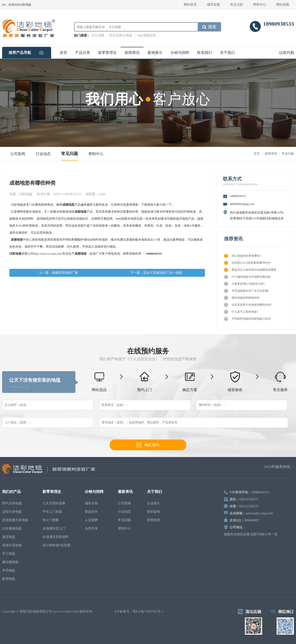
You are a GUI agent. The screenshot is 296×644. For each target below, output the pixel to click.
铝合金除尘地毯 (121, 35)
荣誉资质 (154, 520)
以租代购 (287, 53)
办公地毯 (98, 35)
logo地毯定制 (146, 35)
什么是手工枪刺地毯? (241, 312)
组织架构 (154, 512)
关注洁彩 (236, 5)
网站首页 (190, 5)
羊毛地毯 (9, 570)
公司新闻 (18, 154)
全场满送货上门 (54, 528)
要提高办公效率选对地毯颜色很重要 (250, 270)
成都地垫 (68, 205)
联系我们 (204, 53)
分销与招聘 (180, 53)
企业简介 (154, 503)
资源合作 (91, 512)
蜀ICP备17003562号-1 (148, 611)
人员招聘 (91, 520)
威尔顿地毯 (10, 562)
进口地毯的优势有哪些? (242, 256)
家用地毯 (9, 579)
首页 (63, 53)
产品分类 (83, 53)
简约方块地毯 (12, 503)
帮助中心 (260, 5)
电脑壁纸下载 (104, 611)
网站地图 (283, 5)
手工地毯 (9, 554)
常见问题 (70, 154)
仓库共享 (91, 528)
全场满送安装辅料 (56, 537)
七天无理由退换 (54, 503)
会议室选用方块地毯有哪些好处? (248, 305)
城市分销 (91, 503)
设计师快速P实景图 (56, 545)
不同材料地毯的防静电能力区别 (247, 319)
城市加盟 (213, 5)
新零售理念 (107, 53)
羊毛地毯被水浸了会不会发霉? (247, 291)
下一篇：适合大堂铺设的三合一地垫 (156, 273)
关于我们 (227, 53)
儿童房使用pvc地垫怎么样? (245, 284)
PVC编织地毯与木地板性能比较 (247, 277)
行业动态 (43, 154)
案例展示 (155, 53)
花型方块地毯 (12, 512)
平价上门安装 (52, 512)
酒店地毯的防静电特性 (242, 298)
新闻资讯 (132, 53)
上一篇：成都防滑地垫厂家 (58, 273)
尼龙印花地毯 (12, 545)
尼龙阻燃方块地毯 (15, 520)
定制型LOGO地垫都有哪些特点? (248, 263)
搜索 (209, 27)
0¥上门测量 (51, 520)
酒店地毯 (9, 537)
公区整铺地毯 (12, 528)
